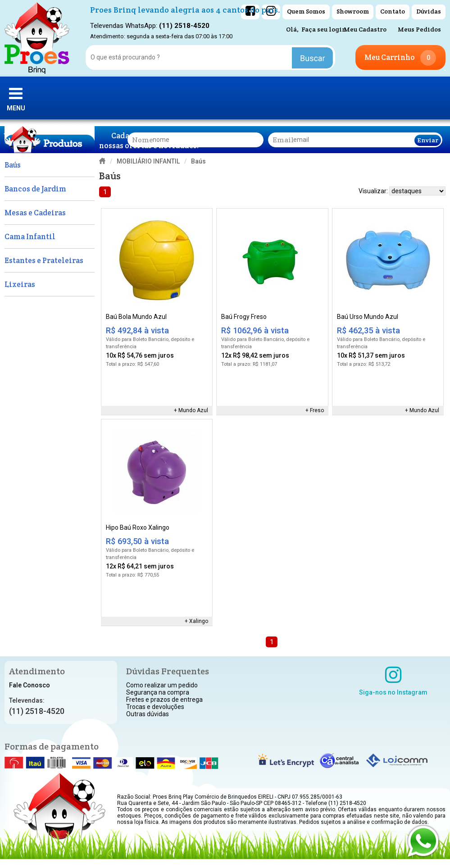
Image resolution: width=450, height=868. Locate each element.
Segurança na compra (158, 692)
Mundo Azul (193, 410)
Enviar (428, 140)
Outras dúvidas (148, 714)
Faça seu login (324, 29)
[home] (37, 38)
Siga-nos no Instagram (393, 681)
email (283, 140)
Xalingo (199, 621)
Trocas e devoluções (155, 707)
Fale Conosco (30, 685)
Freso (317, 410)
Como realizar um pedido (162, 685)
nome (142, 140)
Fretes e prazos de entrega (164, 700)
